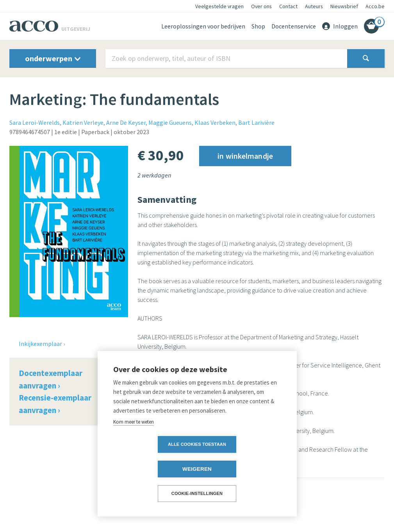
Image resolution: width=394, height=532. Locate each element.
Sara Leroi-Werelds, (35, 122)
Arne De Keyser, (127, 122)
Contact (288, 6)
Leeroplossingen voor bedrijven (203, 26)
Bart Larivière (256, 122)
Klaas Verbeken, (216, 122)
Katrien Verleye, (84, 122)
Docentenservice (294, 26)
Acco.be (375, 6)
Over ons (261, 6)
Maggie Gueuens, (171, 122)
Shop (258, 26)
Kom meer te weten (134, 446)
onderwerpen (53, 58)
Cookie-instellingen (197, 493)
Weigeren (242, 469)
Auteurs (314, 6)
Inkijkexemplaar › (42, 344)
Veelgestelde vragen (219, 6)
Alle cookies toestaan (152, 469)
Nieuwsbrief (344, 6)
